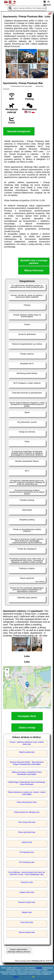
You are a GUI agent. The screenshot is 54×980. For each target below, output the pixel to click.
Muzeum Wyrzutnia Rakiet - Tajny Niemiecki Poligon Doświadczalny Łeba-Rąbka (27, 763)
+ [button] (7, 670)
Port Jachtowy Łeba (27, 862)
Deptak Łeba (27, 912)
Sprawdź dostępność (19, 131)
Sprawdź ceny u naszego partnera (34, 262)
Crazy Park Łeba (27, 922)
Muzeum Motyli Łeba (27, 932)
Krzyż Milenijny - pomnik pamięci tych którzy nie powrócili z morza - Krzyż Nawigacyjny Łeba (27, 873)
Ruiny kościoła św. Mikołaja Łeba (27, 812)
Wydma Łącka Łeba (27, 752)
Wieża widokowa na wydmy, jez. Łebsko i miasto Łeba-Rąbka (27, 793)
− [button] (7, 674)
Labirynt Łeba (27, 842)
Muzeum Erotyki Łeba (27, 902)
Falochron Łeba (27, 882)
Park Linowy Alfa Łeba (27, 822)
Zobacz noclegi (27, 728)
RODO (16, 977)
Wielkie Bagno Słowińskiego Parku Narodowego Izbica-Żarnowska (27, 783)
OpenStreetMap (45, 707)
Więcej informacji (34, 270)
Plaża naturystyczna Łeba (27, 802)
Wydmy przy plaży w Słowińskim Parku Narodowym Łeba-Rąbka (27, 773)
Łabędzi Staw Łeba (27, 892)
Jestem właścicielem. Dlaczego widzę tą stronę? (19, 951)
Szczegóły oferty (27, 716)
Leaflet (34, 707)
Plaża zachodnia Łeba (27, 832)
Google (39, 968)
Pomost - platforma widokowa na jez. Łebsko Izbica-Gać (27, 743)
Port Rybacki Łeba (27, 852)
